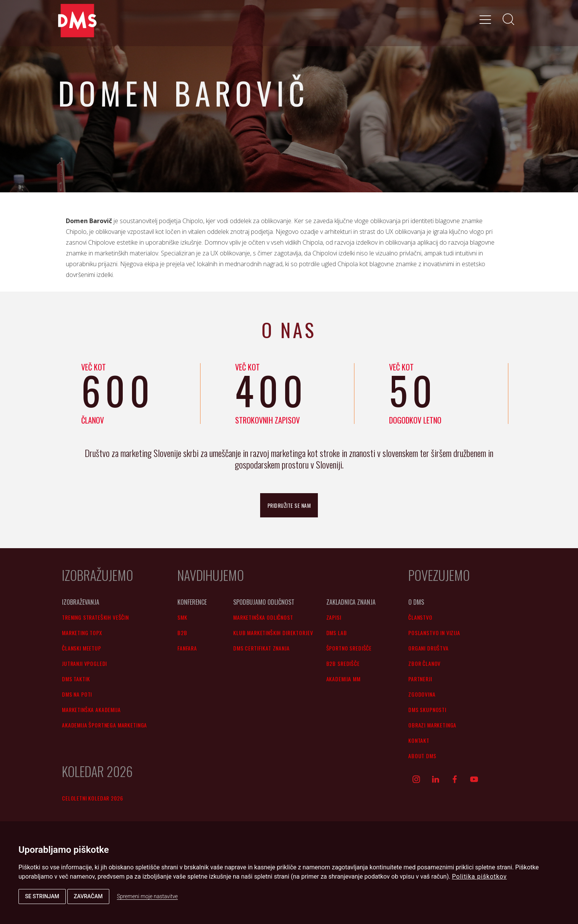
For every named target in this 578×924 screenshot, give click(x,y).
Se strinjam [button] (42, 896)
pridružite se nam (289, 505)
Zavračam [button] (88, 896)
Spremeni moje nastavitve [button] (147, 896)
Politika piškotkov (479, 876)
